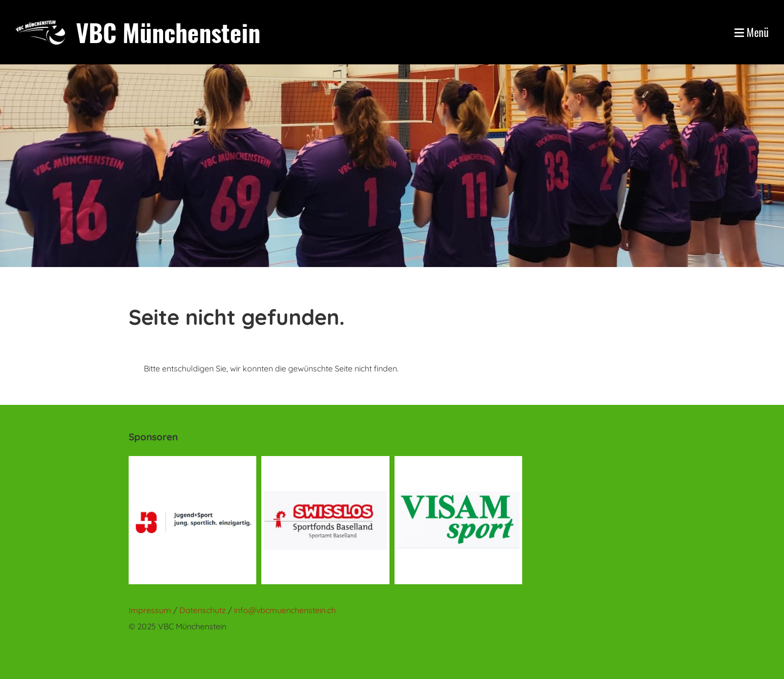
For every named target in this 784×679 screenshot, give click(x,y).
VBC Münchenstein (168, 32)
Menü (752, 32)
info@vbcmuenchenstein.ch (285, 610)
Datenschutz (204, 610)
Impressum (150, 610)
